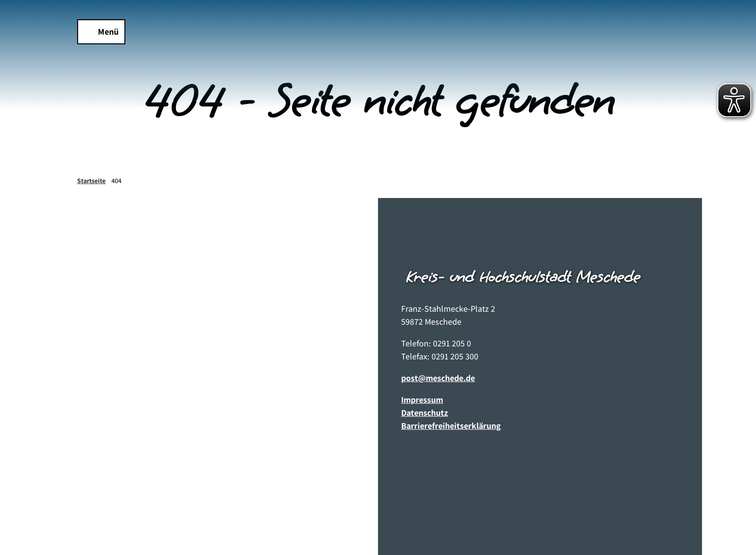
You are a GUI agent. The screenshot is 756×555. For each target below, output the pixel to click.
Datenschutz (425, 413)
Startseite (91, 181)
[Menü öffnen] (101, 32)
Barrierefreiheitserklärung (451, 426)
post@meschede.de (438, 378)
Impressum (422, 400)
